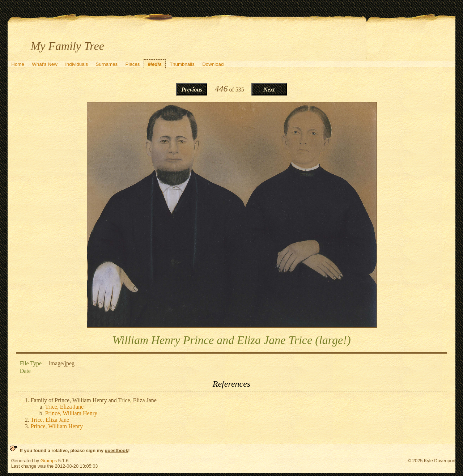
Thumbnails (182, 64)
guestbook (117, 450)
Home (18, 64)
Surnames (107, 64)
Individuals (77, 64)
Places (133, 64)
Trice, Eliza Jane (64, 407)
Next (269, 90)
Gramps (49, 461)
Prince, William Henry (71, 413)
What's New (45, 64)
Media (155, 64)
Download (213, 64)
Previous (192, 90)
